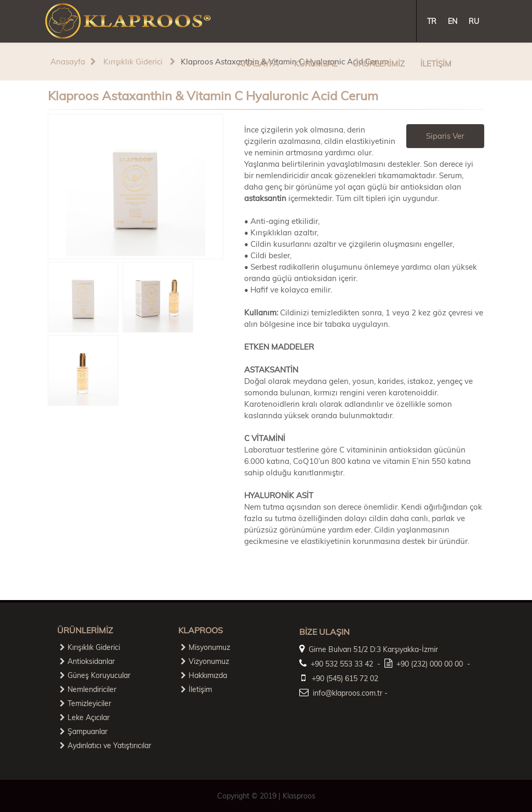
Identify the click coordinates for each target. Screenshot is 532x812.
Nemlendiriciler (88, 689)
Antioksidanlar (87, 661)
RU (474, 21)
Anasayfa (68, 62)
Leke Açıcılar (85, 717)
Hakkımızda (204, 675)
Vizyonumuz (205, 661)
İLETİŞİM (436, 64)
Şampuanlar (84, 731)
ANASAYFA (258, 64)
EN (453, 21)
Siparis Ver (445, 136)
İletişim (196, 689)
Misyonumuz (205, 647)
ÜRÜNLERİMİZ (379, 64)
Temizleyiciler (85, 703)
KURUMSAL (316, 64)
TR (432, 21)
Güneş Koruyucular (95, 675)
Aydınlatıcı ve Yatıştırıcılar (105, 746)
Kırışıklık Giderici (132, 62)
